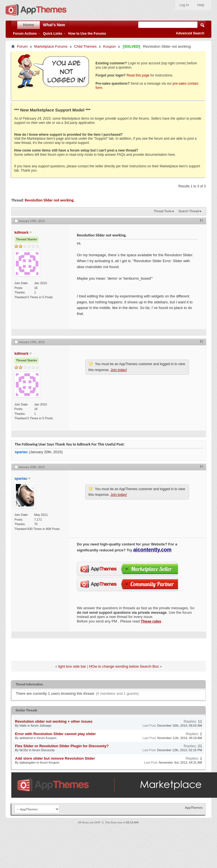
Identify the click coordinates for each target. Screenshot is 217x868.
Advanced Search (190, 33)
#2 (201, 341)
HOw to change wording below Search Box (124, 666)
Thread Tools (163, 211)
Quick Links (53, 34)
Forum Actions (25, 34)
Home (29, 25)
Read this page (138, 75)
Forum (22, 46)
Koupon (109, 46)
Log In (184, 5)
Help (201, 5)
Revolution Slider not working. (50, 200)
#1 (201, 220)
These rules (151, 621)
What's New (54, 25)
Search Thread (189, 211)
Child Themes (85, 46)
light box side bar (72, 666)
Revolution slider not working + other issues (54, 721)
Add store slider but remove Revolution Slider (55, 758)
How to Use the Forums (87, 34)
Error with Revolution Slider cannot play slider (55, 734)
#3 (201, 466)
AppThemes (194, 807)
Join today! (119, 370)
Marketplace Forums (51, 46)
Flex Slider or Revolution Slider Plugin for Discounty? (62, 746)
